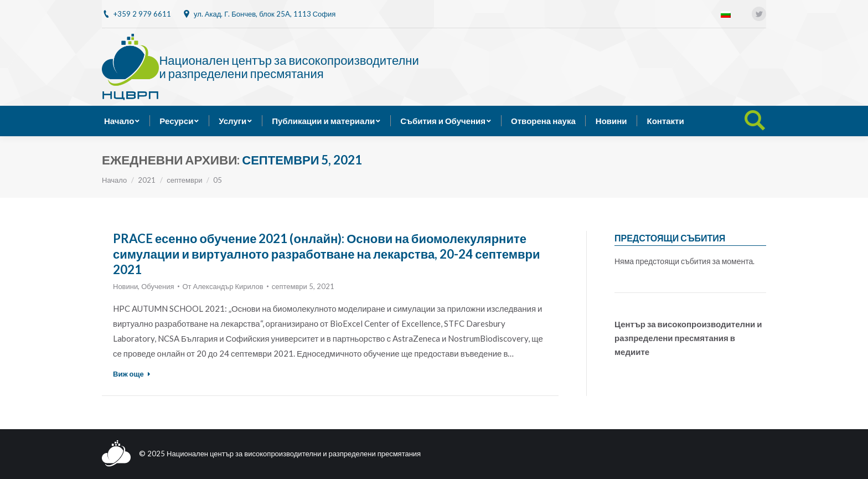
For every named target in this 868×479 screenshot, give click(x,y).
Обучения (157, 286)
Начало (114, 180)
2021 (147, 180)
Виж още (132, 374)
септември (184, 180)
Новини (125, 286)
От (223, 286)
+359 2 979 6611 (142, 14)
